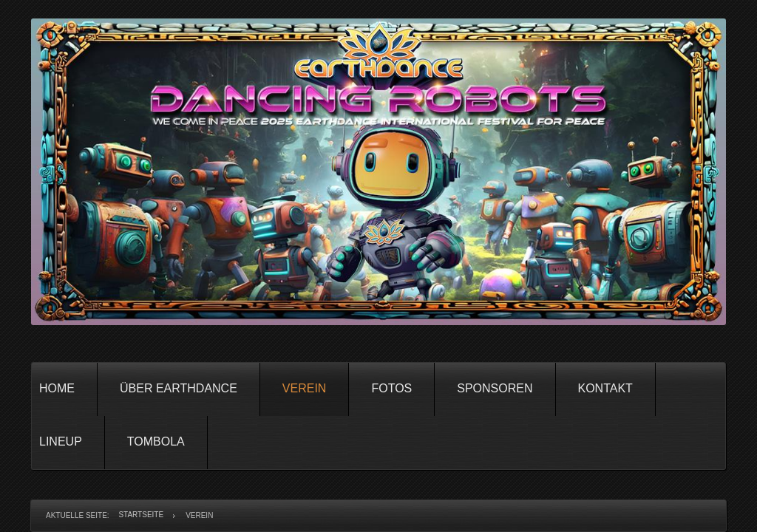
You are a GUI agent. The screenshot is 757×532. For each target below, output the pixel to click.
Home (57, 388)
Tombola (156, 441)
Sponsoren (495, 388)
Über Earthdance (179, 388)
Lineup (61, 441)
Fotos (391, 388)
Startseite (141, 515)
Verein (305, 388)
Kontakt (605, 388)
